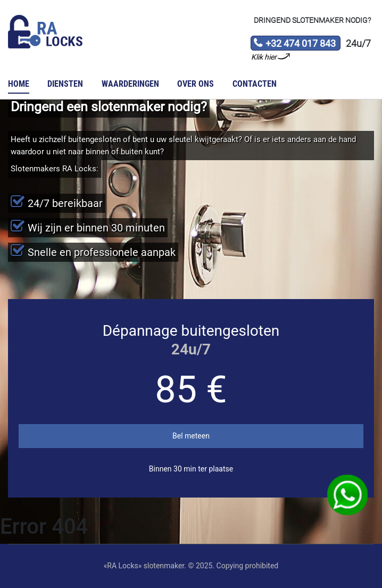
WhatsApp (348, 495)
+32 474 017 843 (294, 44)
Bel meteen (191, 436)
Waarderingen (130, 84)
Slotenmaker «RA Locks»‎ (45, 32)
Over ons (196, 84)
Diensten (65, 84)
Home (19, 84)
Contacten (255, 84)
